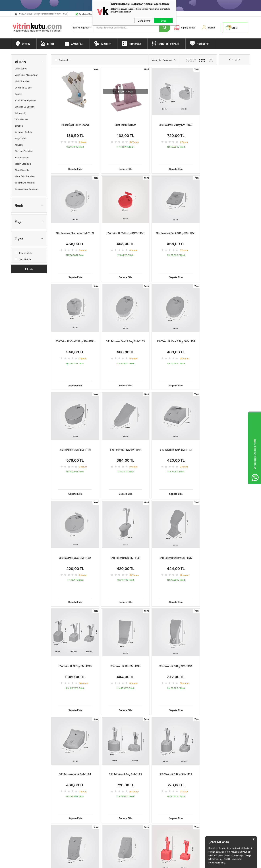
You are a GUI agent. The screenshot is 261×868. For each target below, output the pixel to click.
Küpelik (18, 94)
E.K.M (104, 852)
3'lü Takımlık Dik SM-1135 (75, 511)
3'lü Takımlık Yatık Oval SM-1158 (75, 221)
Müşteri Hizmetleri (141, 787)
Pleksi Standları (22, 170)
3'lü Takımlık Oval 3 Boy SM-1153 (226, 221)
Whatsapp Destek (87, 14)
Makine (16, 802)
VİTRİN (26, 44)
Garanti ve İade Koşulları (65, 802)
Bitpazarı (17, 812)
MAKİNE (106, 44)
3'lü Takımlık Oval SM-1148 (125, 318)
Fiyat (19, 239)
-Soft (114, 863)
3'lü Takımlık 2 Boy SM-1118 (226, 607)
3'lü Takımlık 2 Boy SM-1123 (226, 511)
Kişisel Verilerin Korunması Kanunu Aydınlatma (70, 814)
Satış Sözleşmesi (61, 797)
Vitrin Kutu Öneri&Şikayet (145, 797)
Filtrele (29, 269)
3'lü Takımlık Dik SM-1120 (176, 607)
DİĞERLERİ (203, 44)
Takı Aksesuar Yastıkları (26, 189)
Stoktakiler (62, 59)
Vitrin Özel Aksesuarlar (26, 75)
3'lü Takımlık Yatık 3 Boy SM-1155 (125, 221)
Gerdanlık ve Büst (23, 88)
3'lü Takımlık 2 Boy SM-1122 (75, 607)
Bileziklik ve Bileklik (24, 107)
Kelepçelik (20, 113)
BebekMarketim (189, 780)
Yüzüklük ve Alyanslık (25, 100)
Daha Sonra (144, 20)
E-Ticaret (121, 863)
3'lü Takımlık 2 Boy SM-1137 (176, 414)
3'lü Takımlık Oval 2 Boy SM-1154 (176, 221)
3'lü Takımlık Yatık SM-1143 (226, 318)
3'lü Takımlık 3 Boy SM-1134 (125, 511)
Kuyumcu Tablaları (24, 132)
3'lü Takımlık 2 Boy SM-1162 (176, 125)
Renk (19, 205)
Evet (163, 20)
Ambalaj (17, 797)
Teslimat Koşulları (61, 787)
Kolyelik (19, 145)
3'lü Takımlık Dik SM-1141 (125, 414)
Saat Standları (22, 157)
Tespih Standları (23, 164)
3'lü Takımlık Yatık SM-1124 (176, 511)
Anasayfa (97, 787)
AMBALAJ (77, 44)
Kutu (15, 792)
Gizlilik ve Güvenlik (62, 807)
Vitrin (15, 787)
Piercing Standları (24, 151)
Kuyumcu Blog (100, 812)
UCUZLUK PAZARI (168, 44)
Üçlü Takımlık (21, 119)
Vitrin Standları (22, 81)
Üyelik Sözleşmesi (62, 792)
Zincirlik (19, 126)
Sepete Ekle (75, 157)
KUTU (50, 44)
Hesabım (97, 792)
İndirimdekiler (24, 252)
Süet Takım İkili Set (125, 125)
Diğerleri (17, 817)
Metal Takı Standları (25, 176)
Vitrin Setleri (21, 69)
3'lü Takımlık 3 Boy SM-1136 (226, 414)
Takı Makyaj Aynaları (25, 183)
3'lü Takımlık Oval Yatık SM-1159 (226, 125)
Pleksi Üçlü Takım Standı (75, 125)
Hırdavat (17, 807)
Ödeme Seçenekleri (142, 792)
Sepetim (97, 797)
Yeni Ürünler (23, 258)
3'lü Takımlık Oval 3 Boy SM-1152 (75, 318)
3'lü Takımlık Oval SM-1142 (75, 414)
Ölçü (19, 222)
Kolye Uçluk (21, 138)
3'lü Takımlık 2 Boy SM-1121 (125, 607)
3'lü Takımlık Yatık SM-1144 (176, 318)
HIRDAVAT (135, 44)
